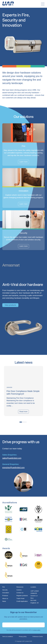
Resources (20, 587)
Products (5, 596)
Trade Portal (20, 598)
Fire (4, 587)
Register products (22, 596)
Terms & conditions (8, 637)
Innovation (6, 593)
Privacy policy (23, 637)
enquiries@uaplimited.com (13, 467)
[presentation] (4, 422)
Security (5, 590)
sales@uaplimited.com (12, 458)
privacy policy (37, 630)
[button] (21, 422)
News (4, 601)
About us (5, 598)
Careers (19, 590)
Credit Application (22, 601)
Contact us (20, 593)
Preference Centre (38, 637)
